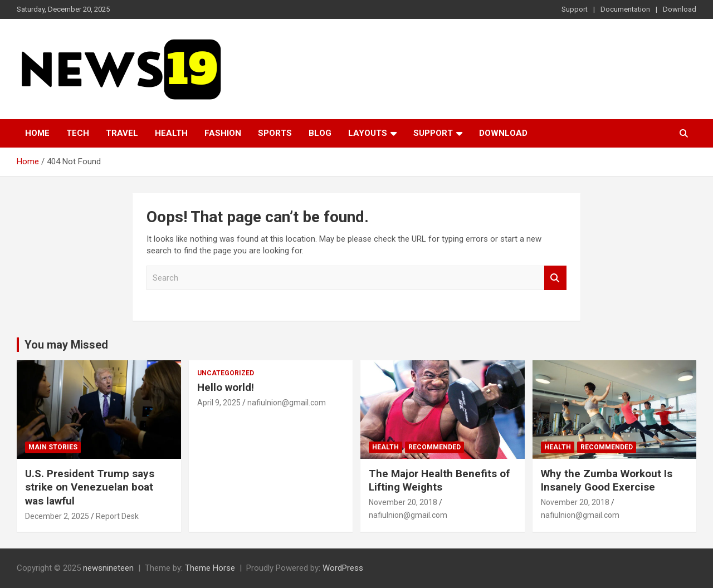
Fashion (223, 133)
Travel (122, 133)
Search (555, 278)
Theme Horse (210, 568)
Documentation (625, 9)
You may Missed (66, 345)
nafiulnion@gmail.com (287, 403)
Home (37, 133)
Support (575, 9)
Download (680, 9)
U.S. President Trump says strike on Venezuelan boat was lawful (90, 487)
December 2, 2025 (57, 516)
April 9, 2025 (219, 403)
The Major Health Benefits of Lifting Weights (439, 481)
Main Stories (53, 447)
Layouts (368, 133)
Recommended (434, 447)
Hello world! (226, 387)
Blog (320, 133)
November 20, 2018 (403, 502)
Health (171, 133)
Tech (78, 133)
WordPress (343, 568)
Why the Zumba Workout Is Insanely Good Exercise (607, 481)
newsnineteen (108, 568)
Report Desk (117, 516)
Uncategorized (226, 373)
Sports (275, 133)
